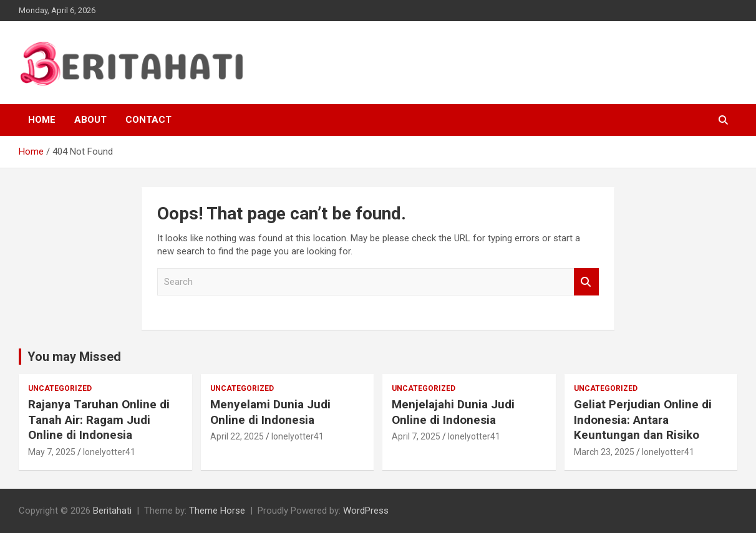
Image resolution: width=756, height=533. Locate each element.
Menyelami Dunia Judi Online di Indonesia (270, 412)
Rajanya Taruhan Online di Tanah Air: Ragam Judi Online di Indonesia (99, 420)
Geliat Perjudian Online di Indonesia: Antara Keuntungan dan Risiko (643, 420)
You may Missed (74, 357)
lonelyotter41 (109, 452)
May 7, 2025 (52, 452)
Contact (148, 120)
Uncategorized (60, 388)
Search (586, 282)
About (90, 120)
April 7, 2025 (416, 436)
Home (42, 120)
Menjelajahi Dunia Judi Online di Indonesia (453, 412)
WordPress (366, 511)
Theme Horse (217, 511)
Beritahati (112, 511)
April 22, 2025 (237, 436)
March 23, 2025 (604, 452)
